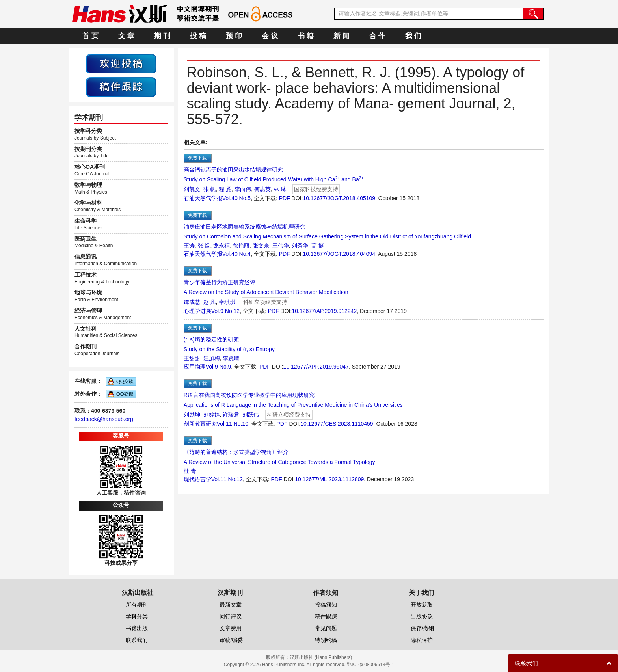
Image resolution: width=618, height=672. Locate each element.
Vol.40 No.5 (236, 198)
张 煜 (204, 246)
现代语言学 (197, 479)
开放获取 (422, 605)
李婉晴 (231, 358)
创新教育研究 (200, 424)
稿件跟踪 (326, 616)
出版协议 (422, 616)
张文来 (261, 246)
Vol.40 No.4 (236, 254)
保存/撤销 (423, 628)
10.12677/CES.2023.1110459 (337, 424)
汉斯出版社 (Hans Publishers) (321, 657)
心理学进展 (197, 311)
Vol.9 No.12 (225, 311)
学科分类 (137, 616)
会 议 (270, 36)
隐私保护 (422, 640)
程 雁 (225, 189)
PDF (285, 198)
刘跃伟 (251, 415)
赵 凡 (210, 302)
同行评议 (231, 616)
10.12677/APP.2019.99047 (316, 367)
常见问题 (326, 628)
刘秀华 (300, 246)
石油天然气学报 (203, 198)
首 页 (90, 36)
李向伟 (243, 189)
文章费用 (231, 628)
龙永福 (222, 246)
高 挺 (318, 246)
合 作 (377, 36)
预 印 (234, 36)
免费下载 (197, 158)
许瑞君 (231, 415)
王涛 (189, 246)
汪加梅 (212, 358)
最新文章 (231, 605)
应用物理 (195, 367)
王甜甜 (192, 358)
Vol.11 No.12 (227, 479)
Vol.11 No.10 (233, 424)
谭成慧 (192, 302)
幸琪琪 (227, 302)
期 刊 (162, 36)
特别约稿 (326, 640)
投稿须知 (326, 605)
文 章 (126, 36)
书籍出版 (137, 628)
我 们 (413, 36)
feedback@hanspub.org (104, 419)
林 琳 (280, 189)
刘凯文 (192, 189)
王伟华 (281, 246)
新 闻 (342, 36)
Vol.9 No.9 (219, 367)
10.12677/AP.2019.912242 (324, 311)
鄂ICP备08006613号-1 (370, 665)
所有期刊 (137, 605)
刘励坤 (192, 415)
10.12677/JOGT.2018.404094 (339, 254)
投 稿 (198, 36)
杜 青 (190, 471)
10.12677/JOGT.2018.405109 (339, 198)
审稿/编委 (231, 640)
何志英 (262, 189)
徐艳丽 (241, 246)
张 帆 (210, 189)
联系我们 (137, 640)
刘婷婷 (212, 415)
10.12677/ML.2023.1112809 (329, 479)
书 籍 (306, 36)
